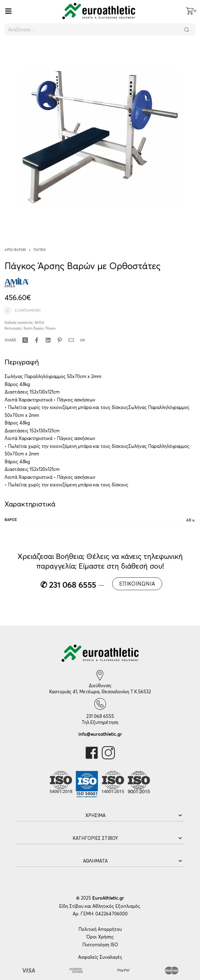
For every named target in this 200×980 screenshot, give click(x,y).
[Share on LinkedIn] (48, 340)
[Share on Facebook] (37, 340)
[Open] (8, 11)
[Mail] (71, 340)
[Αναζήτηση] (186, 29)
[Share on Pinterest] (60, 340)
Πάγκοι (40, 250)
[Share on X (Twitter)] (25, 340)
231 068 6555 (100, 716)
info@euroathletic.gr (100, 734)
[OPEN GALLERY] (100, 137)
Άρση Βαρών (15, 250)
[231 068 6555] (100, 704)
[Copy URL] (83, 340)
